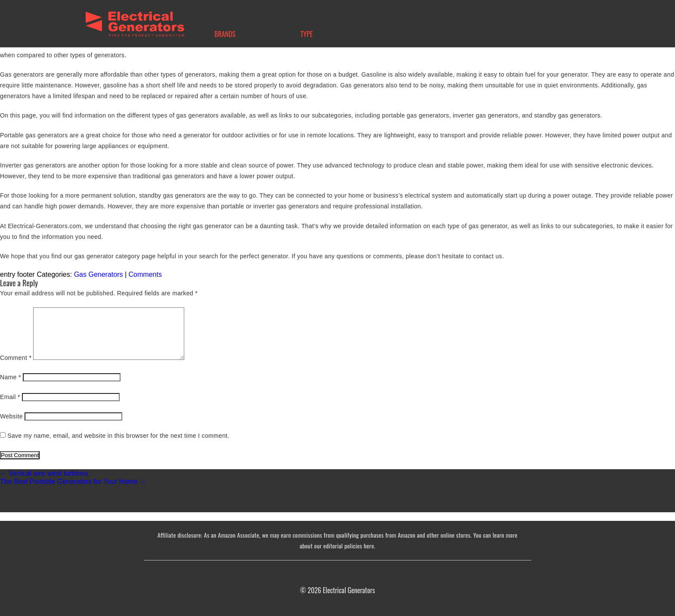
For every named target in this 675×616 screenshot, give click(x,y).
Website (11, 416)
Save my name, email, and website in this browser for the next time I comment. (118, 436)
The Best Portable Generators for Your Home (73, 481)
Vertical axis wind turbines (44, 473)
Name (11, 377)
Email (10, 397)
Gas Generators (99, 274)
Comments (145, 274)
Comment (16, 358)
